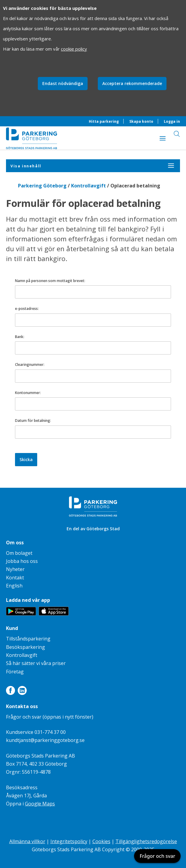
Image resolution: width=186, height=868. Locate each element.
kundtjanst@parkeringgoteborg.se (45, 740)
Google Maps (40, 804)
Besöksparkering (25, 647)
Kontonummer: (28, 393)
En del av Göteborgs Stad (93, 529)
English (14, 586)
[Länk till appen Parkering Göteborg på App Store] (54, 614)
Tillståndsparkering (28, 639)
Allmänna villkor (27, 841)
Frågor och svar (157, 856)
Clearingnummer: (30, 365)
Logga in (172, 121)
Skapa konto (141, 121)
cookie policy (74, 49)
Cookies (101, 841)
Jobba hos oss (22, 561)
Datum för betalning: (33, 421)
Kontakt (15, 578)
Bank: (20, 337)
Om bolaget (19, 553)
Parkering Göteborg (42, 186)
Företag (15, 672)
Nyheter (15, 569)
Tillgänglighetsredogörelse (146, 841)
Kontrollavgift (88, 186)
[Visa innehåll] (163, 138)
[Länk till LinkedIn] (22, 692)
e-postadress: (27, 309)
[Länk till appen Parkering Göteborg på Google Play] (21, 614)
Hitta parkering (104, 121)
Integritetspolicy (69, 841)
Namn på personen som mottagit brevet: (50, 281)
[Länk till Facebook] (10, 692)
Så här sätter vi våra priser (36, 663)
